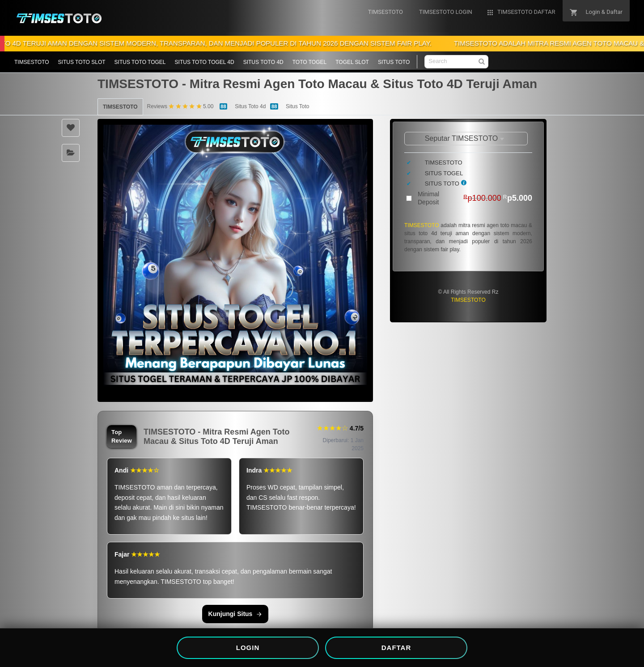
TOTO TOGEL (309, 62)
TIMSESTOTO (32, 62)
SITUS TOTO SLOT (82, 62)
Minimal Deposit (475, 198)
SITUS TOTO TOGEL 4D (205, 62)
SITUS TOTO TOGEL (140, 62)
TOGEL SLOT (352, 62)
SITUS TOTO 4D (263, 62)
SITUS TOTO (394, 62)
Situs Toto (297, 106)
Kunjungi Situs (235, 614)
